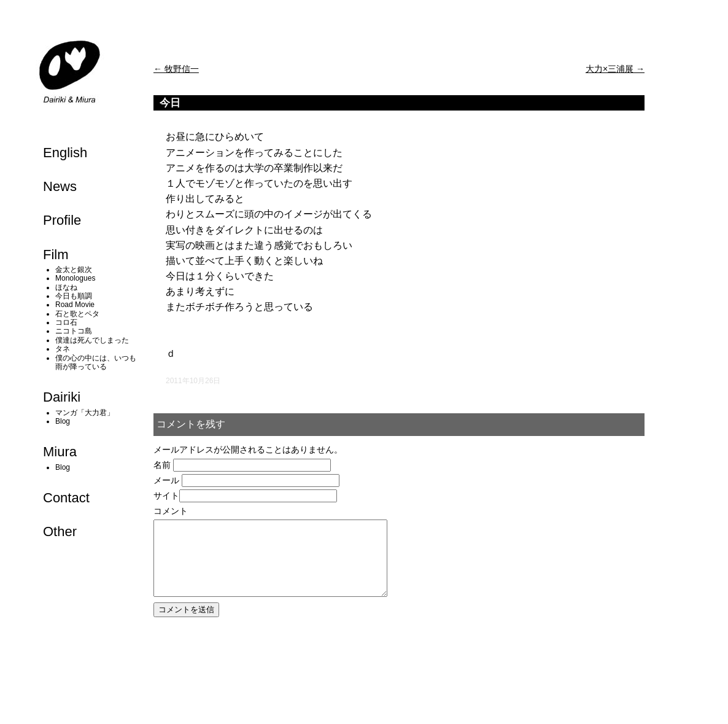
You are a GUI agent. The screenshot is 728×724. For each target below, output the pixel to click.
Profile (62, 220)
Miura (60, 452)
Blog (63, 421)
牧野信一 (176, 69)
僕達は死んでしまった (92, 340)
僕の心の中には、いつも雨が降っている (96, 362)
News (60, 186)
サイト (166, 496)
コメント (171, 511)
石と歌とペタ (77, 314)
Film (56, 255)
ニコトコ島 (74, 331)
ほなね (66, 287)
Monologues (75, 278)
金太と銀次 (74, 270)
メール (166, 480)
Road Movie (75, 305)
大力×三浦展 (615, 69)
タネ (63, 349)
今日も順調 (74, 296)
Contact (66, 498)
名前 (162, 465)
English (65, 153)
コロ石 (66, 322)
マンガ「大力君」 (85, 413)
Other (60, 531)
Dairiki (62, 397)
